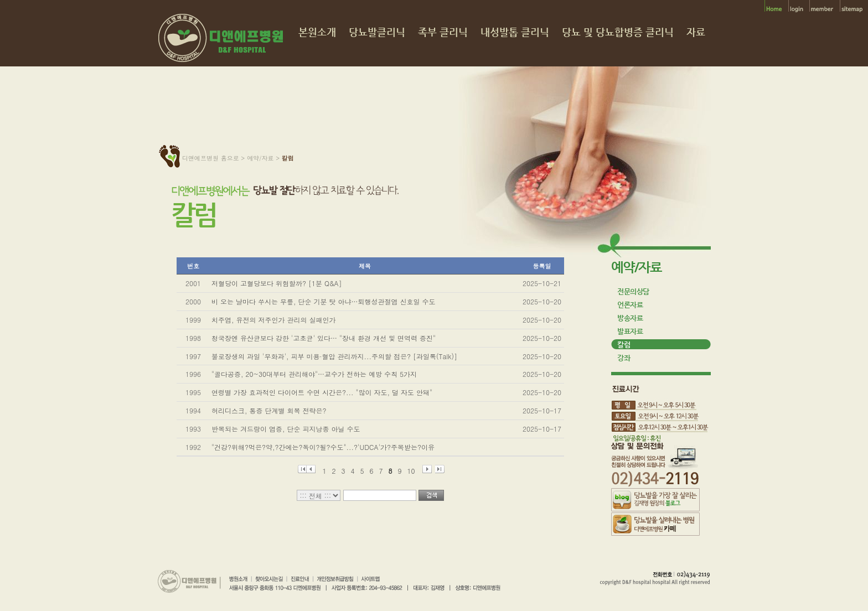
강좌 (624, 358)
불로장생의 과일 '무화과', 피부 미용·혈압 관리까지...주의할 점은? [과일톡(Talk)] (334, 356)
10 (411, 470)
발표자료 (630, 331)
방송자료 (630, 318)
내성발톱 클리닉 (515, 32)
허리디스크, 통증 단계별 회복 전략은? (269, 410)
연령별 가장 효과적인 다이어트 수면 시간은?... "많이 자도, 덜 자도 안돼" (322, 392)
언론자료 (630, 305)
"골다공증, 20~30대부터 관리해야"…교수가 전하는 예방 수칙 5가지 (314, 374)
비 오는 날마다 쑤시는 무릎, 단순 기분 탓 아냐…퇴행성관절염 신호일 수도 (324, 301)
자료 (696, 32)
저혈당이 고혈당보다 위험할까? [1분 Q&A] (277, 283)
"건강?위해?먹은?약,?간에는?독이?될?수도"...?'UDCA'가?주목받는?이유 (323, 447)
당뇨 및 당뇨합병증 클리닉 (618, 32)
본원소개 (317, 32)
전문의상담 (633, 291)
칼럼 (624, 345)
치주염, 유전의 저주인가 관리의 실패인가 (274, 320)
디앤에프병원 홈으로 (211, 158)
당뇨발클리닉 (377, 32)
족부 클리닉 (443, 32)
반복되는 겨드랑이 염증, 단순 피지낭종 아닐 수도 (286, 429)
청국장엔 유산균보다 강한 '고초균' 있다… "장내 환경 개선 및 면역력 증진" (324, 338)
